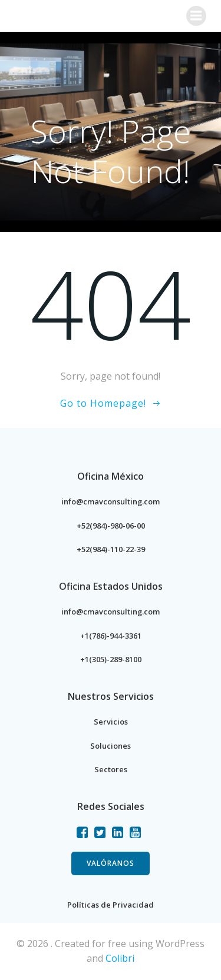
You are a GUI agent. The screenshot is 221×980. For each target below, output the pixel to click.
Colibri (120, 958)
